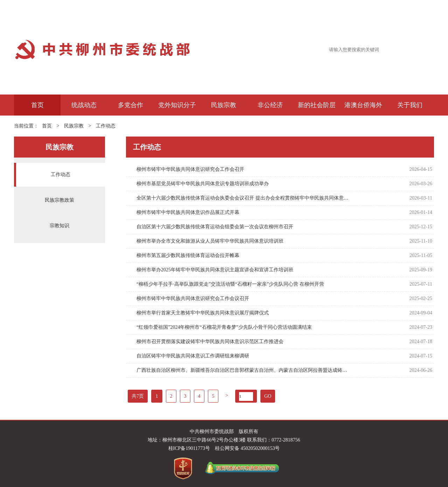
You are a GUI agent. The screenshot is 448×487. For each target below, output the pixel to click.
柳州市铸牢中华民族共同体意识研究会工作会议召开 (193, 298)
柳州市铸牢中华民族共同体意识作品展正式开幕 (188, 212)
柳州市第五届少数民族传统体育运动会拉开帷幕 (188, 255)
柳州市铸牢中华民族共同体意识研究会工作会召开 (190, 169)
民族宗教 (224, 105)
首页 (37, 105)
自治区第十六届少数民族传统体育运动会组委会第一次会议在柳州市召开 (215, 227)
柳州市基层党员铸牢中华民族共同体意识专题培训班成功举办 (203, 184)
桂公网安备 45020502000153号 (247, 448)
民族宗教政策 (59, 200)
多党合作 (131, 105)
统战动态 (84, 105)
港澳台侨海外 (363, 105)
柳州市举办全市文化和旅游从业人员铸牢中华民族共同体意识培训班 (210, 241)
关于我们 (410, 105)
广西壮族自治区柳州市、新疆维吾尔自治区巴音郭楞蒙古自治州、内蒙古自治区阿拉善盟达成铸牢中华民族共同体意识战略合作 (243, 370)
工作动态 (106, 126)
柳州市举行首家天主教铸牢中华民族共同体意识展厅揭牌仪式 (203, 313)
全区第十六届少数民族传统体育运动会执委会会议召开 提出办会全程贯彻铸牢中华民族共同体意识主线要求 (243, 198)
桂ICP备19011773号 (189, 448)
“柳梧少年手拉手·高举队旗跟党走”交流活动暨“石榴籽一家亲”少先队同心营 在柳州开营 (230, 284)
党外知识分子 (177, 105)
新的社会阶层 (317, 105)
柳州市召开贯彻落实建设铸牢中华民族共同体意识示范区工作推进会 (210, 342)
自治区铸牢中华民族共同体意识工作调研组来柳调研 (193, 356)
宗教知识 (59, 226)
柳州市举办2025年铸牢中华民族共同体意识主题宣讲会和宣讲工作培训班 (215, 270)
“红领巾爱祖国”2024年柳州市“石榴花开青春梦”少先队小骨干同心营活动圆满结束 (224, 327)
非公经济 (270, 105)
